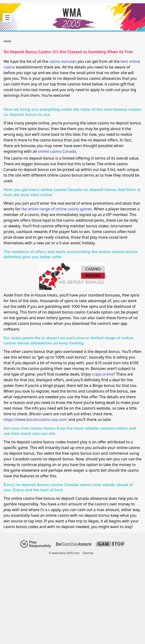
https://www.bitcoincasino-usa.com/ (35, 419)
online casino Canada (57, 151)
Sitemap (88, 553)
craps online (103, 374)
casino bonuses (63, 61)
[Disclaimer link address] (74, 545)
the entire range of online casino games (57, 209)
